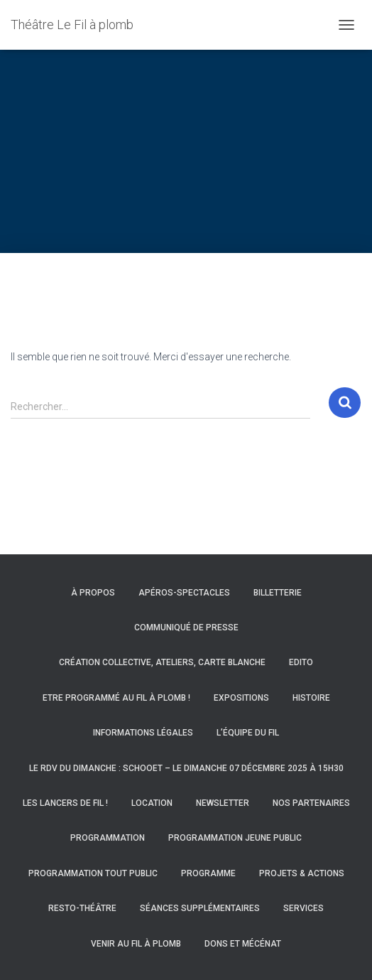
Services (303, 908)
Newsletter (223, 803)
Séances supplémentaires (200, 908)
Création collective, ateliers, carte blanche (162, 662)
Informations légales (143, 733)
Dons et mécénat (243, 944)
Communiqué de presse (186, 628)
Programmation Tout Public (93, 873)
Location (152, 803)
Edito (301, 662)
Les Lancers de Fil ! (65, 803)
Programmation (108, 838)
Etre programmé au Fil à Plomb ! (116, 698)
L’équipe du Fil (248, 733)
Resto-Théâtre (82, 908)
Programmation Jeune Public (235, 838)
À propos (93, 593)
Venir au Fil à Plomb (136, 944)
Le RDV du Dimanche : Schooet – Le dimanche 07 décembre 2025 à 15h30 (186, 768)
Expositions (241, 698)
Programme (208, 873)
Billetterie (278, 593)
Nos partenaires (311, 803)
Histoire (311, 698)
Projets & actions (302, 873)
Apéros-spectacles (184, 593)
